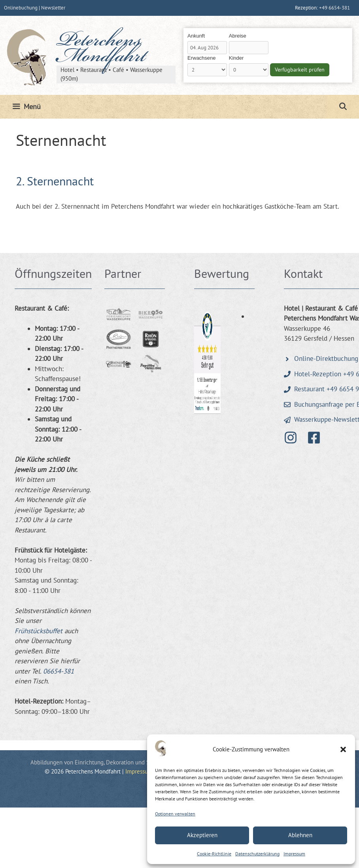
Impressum (294, 854)
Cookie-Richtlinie (214, 854)
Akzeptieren (202, 835)
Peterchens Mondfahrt (101, 50)
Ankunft (196, 36)
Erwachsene (202, 58)
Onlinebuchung (21, 8)
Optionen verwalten (175, 814)
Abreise (238, 36)
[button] (343, 749)
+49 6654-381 (334, 8)
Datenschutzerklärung (257, 854)
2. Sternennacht (55, 181)
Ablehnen (300, 835)
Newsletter (53, 8)
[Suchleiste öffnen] (343, 107)
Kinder (236, 58)
